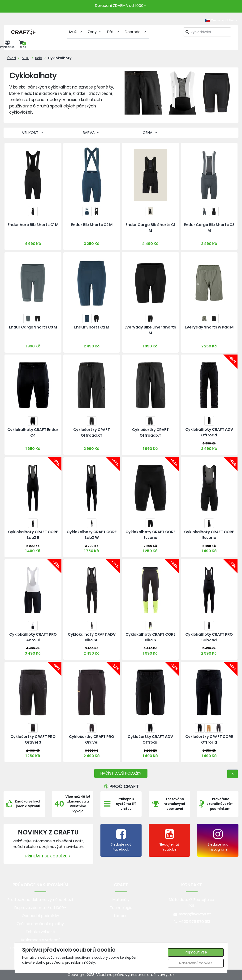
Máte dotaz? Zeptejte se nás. (192, 902)
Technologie (121, 908)
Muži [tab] (76, 32)
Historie (121, 916)
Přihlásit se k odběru (48, 856)
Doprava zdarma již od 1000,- (40, 908)
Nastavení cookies (196, 963)
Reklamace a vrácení (40, 940)
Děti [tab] (114, 32)
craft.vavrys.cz (161, 975)
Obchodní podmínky (40, 916)
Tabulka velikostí (40, 932)
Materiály (121, 900)
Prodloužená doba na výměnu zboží (40, 900)
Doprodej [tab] (136, 32)
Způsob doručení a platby (40, 924)
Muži (26, 58)
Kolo (39, 58)
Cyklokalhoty (60, 58)
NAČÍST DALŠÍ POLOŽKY (121, 773)
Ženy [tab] (95, 32)
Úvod (12, 58)
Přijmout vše (196, 952)
